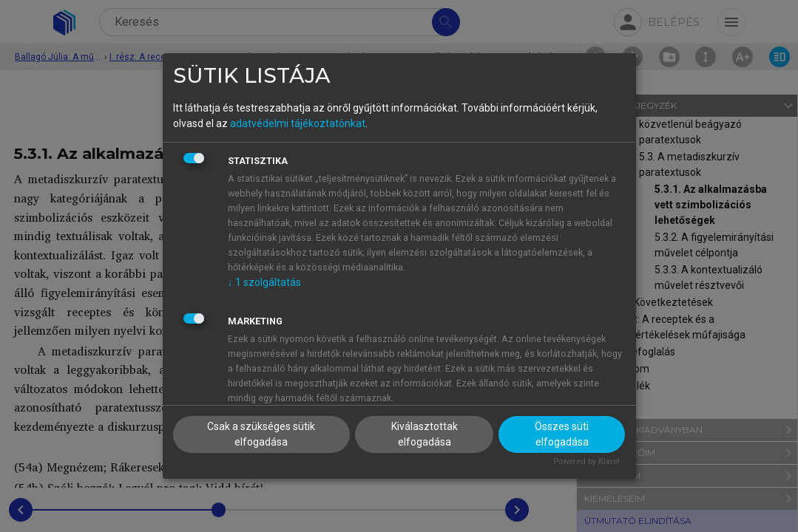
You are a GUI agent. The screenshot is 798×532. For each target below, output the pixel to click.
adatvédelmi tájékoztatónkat (298, 123)
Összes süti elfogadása (562, 434)
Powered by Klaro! (586, 461)
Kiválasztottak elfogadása (425, 434)
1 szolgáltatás (264, 282)
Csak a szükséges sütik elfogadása (261, 434)
